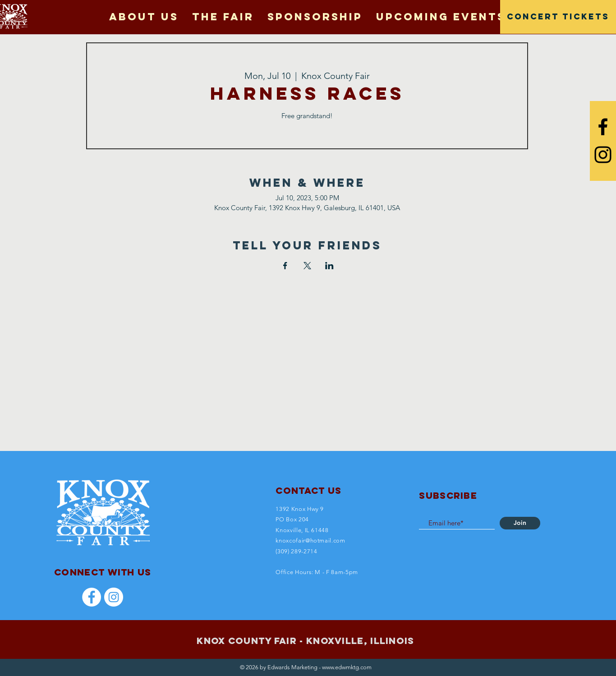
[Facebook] (92, 597)
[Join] (520, 523)
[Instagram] (114, 597)
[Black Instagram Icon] (603, 155)
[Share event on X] (307, 266)
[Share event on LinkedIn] (329, 266)
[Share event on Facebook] (285, 266)
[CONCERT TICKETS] (558, 17)
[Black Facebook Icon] (603, 127)
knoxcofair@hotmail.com (310, 540)
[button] (223, 17)
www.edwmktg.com (347, 667)
